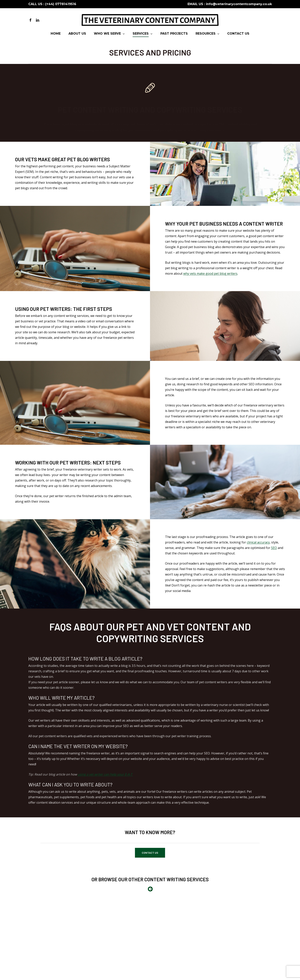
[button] (150, 853)
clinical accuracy (258, 542)
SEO (274, 548)
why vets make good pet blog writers (210, 273)
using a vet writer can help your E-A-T (105, 774)
